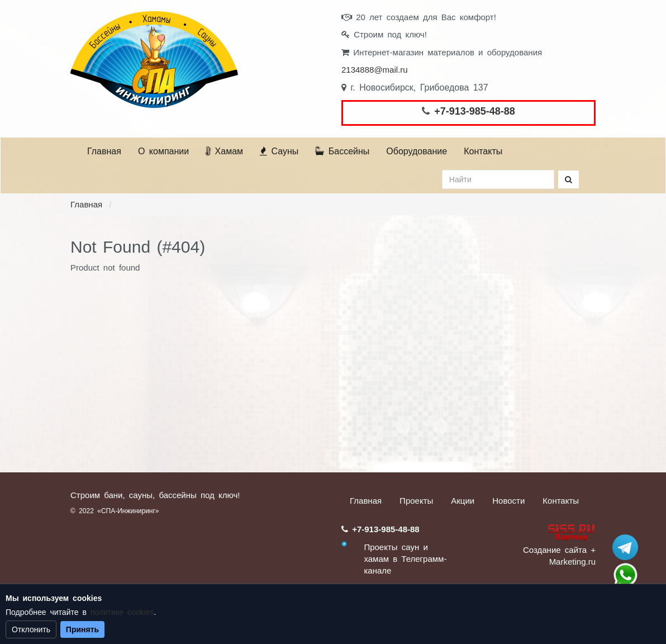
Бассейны (342, 151)
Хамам (224, 151)
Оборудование (417, 151)
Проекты (416, 501)
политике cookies (122, 612)
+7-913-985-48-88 (475, 111)
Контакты (483, 151)
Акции (463, 501)
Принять (82, 629)
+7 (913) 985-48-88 (625, 575)
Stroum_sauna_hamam (625, 547)
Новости (508, 501)
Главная (104, 151)
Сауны (279, 151)
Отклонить (31, 629)
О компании (163, 151)
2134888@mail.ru (375, 70)
